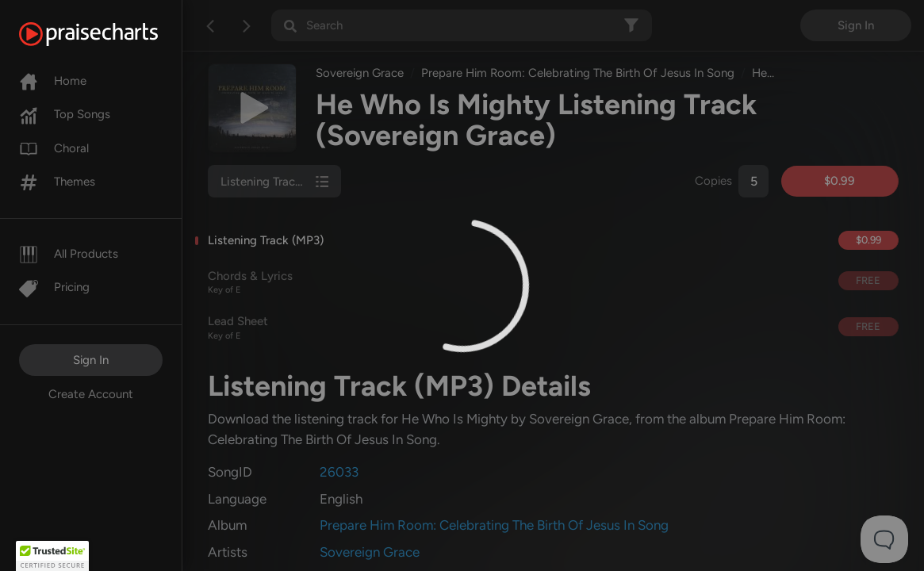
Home (53, 81)
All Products (69, 254)
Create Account (91, 394)
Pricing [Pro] (54, 287)
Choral (54, 148)
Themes (57, 182)
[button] (52, 556)
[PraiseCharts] (108, 34)
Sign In (91, 360)
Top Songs (65, 114)
